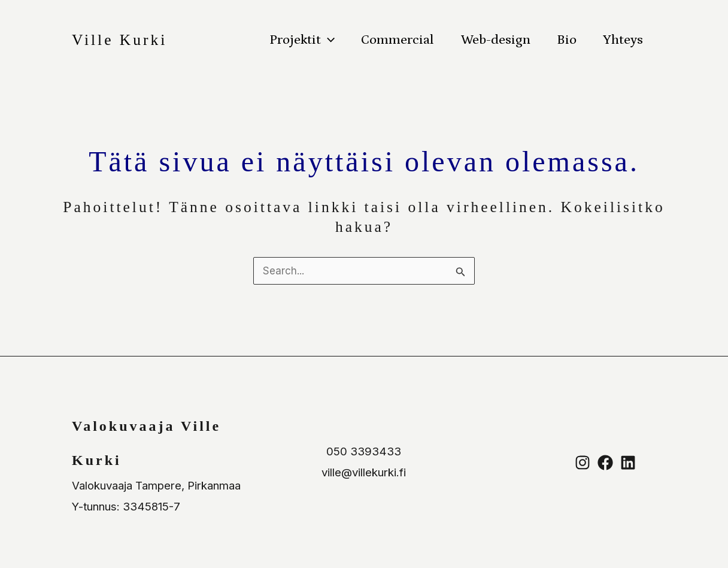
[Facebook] (605, 463)
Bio (567, 40)
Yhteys (623, 40)
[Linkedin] (628, 463)
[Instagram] (583, 463)
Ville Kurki (119, 40)
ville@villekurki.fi (364, 472)
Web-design (496, 40)
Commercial (398, 40)
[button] (328, 40)
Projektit (302, 40)
